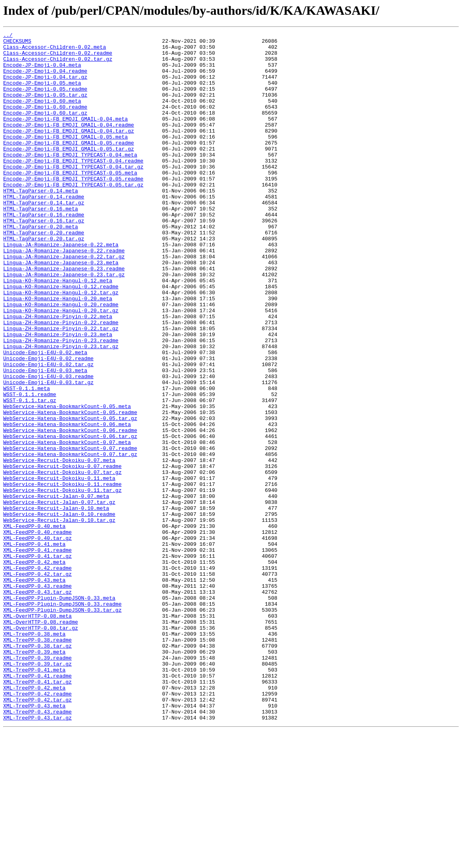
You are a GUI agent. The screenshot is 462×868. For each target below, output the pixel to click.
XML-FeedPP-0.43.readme (38, 697)
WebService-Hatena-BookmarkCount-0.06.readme (70, 510)
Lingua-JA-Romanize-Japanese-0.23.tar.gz (64, 323)
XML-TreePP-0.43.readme (38, 848)
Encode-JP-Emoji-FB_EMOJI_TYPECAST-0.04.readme (73, 187)
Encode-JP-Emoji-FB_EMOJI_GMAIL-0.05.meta (65, 158)
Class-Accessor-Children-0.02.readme (58, 57)
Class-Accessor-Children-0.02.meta (55, 50)
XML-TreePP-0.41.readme (38, 805)
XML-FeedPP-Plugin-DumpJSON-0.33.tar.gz (62, 726)
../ (8, 36)
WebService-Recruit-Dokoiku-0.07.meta (59, 546)
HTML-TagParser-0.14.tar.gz (44, 237)
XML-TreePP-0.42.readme (38, 826)
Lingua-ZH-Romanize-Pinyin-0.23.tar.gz (61, 410)
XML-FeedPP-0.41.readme (38, 654)
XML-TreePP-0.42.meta (34, 819)
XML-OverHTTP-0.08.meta (38, 733)
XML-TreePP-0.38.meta (34, 755)
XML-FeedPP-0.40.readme (38, 632)
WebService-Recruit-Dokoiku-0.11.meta (59, 568)
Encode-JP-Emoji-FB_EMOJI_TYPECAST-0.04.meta (70, 180)
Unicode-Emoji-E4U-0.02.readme (48, 424)
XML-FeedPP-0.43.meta (34, 690)
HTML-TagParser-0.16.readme (44, 252)
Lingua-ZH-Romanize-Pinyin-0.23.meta (58, 395)
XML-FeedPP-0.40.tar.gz (38, 640)
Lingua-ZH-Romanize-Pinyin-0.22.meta (58, 374)
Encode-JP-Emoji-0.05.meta (42, 93)
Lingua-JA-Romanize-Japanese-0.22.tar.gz (64, 302)
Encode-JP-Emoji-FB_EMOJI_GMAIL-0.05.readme (69, 165)
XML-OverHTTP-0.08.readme (41, 740)
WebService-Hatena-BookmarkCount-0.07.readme (70, 532)
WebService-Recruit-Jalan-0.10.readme (59, 611)
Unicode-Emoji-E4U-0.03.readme (48, 446)
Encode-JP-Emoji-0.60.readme (45, 122)
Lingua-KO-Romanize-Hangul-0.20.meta (58, 352)
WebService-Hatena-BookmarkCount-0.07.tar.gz (70, 539)
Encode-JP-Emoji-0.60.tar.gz (45, 129)
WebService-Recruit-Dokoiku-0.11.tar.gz (62, 582)
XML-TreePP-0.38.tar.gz (38, 769)
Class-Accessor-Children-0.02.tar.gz (58, 65)
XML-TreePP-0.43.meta (34, 841)
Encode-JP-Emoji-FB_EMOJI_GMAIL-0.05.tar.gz (69, 172)
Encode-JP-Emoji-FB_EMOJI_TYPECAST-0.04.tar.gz (73, 194)
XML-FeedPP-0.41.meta (34, 647)
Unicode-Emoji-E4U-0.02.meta (45, 417)
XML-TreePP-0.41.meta (34, 798)
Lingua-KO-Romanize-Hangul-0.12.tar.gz (61, 345)
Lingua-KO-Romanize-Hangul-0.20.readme (61, 359)
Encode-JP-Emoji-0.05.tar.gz (45, 108)
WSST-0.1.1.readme (30, 467)
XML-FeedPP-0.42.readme (38, 676)
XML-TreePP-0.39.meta (34, 776)
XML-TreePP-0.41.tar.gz (38, 812)
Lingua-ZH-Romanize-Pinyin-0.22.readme (61, 381)
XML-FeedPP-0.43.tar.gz (38, 704)
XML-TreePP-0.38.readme (38, 762)
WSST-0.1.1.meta (27, 460)
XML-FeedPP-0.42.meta (34, 668)
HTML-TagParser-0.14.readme (44, 230)
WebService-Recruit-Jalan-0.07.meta (56, 589)
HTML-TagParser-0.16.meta (41, 244)
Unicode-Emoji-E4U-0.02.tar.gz (48, 431)
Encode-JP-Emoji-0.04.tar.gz (45, 86)
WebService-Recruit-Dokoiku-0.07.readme (62, 553)
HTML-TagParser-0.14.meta (41, 223)
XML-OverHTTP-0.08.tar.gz (41, 747)
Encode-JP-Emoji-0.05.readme (45, 101)
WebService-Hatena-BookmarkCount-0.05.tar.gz (70, 496)
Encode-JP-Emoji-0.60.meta (42, 115)
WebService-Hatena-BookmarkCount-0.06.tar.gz (70, 517)
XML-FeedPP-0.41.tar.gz (38, 661)
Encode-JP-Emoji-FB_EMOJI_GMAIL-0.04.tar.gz (69, 151)
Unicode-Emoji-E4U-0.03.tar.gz (48, 453)
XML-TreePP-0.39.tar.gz (38, 791)
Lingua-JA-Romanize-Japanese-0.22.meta (61, 287)
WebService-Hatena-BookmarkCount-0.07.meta (67, 525)
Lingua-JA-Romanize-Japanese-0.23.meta (61, 309)
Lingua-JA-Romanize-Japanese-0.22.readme (64, 295)
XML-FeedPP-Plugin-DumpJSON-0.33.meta (59, 711)
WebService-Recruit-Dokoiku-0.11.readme (62, 575)
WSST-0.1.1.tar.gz (30, 474)
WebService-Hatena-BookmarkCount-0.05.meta (67, 482)
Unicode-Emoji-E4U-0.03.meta (45, 438)
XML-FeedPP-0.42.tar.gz (38, 683)
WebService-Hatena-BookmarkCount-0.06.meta (67, 503)
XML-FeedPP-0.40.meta (34, 625)
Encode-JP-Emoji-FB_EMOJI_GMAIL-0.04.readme (69, 144)
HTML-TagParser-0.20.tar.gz (44, 280)
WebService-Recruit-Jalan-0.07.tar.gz (59, 597)
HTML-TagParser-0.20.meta (41, 266)
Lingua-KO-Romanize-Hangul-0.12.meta (58, 331)
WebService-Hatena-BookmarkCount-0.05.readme (70, 489)
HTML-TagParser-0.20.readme (44, 273)
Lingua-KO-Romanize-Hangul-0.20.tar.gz (61, 367)
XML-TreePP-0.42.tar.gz (38, 834)
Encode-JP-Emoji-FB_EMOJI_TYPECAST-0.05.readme (73, 208)
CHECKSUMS (17, 43)
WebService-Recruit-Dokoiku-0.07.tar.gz (62, 561)
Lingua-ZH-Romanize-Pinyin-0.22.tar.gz (61, 388)
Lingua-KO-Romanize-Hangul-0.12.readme (61, 338)
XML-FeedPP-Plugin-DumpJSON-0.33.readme (62, 719)
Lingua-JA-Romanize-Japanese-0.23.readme (64, 316)
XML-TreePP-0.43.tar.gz (38, 855)
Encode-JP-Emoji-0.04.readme (45, 79)
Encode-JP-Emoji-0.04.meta (42, 72)
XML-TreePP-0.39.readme (38, 783)
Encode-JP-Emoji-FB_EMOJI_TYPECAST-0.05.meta (70, 201)
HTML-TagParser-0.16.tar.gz (44, 259)
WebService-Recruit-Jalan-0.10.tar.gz (59, 618)
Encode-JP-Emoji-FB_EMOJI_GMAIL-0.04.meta (65, 137)
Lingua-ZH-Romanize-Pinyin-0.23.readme (61, 402)
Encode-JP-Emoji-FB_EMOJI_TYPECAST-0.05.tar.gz (73, 216)
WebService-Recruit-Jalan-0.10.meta (56, 604)
